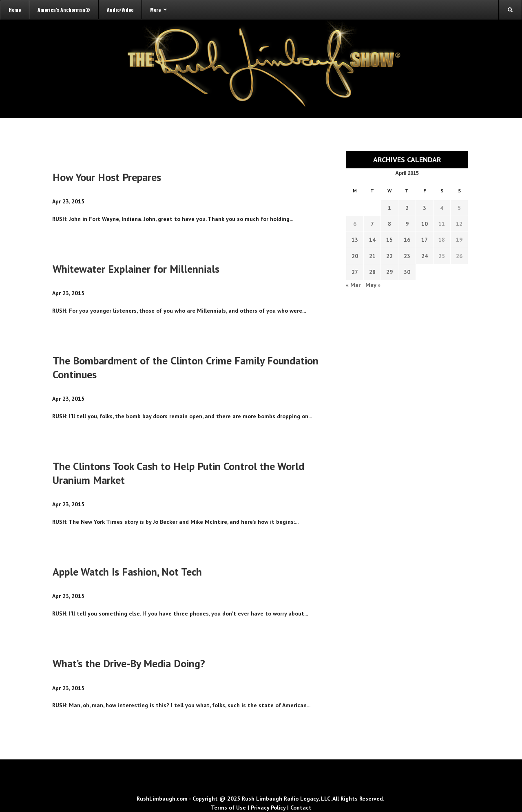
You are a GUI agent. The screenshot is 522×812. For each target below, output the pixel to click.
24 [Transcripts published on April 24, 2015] (425, 256)
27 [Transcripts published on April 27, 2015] (355, 272)
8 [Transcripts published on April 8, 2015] (389, 224)
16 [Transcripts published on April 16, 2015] (407, 240)
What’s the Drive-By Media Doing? (129, 663)
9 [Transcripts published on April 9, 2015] (407, 224)
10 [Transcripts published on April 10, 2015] (425, 224)
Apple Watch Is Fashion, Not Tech (127, 572)
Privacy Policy (268, 808)
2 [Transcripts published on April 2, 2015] (407, 208)
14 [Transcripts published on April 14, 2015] (372, 240)
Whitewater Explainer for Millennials (136, 269)
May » (373, 285)
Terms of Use (228, 808)
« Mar (353, 285)
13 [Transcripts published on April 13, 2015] (355, 240)
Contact (301, 808)
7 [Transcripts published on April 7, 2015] (372, 224)
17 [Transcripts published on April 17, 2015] (425, 240)
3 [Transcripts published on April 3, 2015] (425, 208)
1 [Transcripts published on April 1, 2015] (389, 208)
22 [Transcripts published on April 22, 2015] (389, 256)
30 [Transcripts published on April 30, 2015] (407, 272)
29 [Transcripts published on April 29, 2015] (389, 272)
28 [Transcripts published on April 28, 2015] (372, 272)
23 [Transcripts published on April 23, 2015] (407, 256)
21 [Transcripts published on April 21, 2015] (372, 256)
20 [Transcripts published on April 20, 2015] (355, 256)
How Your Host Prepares (107, 177)
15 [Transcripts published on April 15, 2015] (389, 240)
